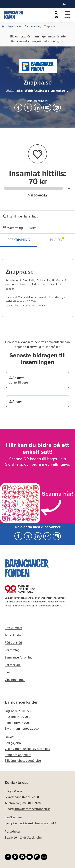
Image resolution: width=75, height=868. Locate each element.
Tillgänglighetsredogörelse (23, 760)
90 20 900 (32, 728)
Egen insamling (33, 26)
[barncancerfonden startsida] (14, 15)
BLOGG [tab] (57, 239)
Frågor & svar (13, 791)
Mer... (66, 4)
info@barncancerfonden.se (32, 809)
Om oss (10, 737)
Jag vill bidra (15, 26)
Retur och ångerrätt (18, 755)
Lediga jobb (13, 743)
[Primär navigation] (67, 15)
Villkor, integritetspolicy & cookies (27, 749)
